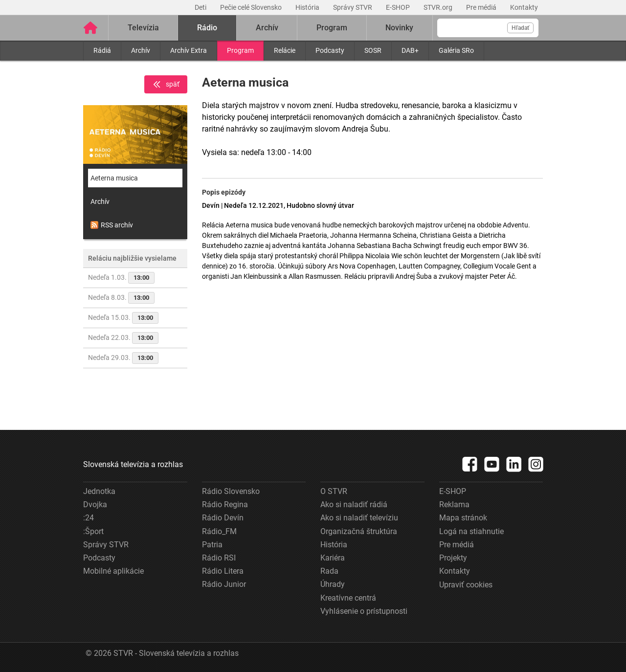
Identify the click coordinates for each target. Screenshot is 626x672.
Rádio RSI (219, 558)
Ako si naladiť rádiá (354, 504)
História (308, 7)
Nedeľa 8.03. (121, 298)
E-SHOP (399, 7)
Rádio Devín (223, 518)
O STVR (334, 491)
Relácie (285, 50)
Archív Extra (189, 50)
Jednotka (99, 491)
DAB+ (410, 50)
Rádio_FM (219, 531)
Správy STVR (353, 7)
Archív (141, 50)
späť (166, 85)
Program (240, 50)
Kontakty (524, 7)
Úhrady (333, 584)
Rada (329, 571)
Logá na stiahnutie (471, 531)
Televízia (143, 28)
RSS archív (112, 225)
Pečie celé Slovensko (252, 7)
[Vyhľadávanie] (488, 28)
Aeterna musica (114, 178)
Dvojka (95, 504)
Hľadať (520, 28)
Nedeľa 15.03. (123, 318)
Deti (201, 7)
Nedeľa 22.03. (123, 338)
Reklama (454, 504)
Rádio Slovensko (231, 491)
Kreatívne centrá (348, 598)
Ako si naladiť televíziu (359, 518)
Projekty (453, 558)
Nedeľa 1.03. (121, 278)
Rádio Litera (223, 571)
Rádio (207, 28)
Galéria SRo (456, 50)
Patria (212, 545)
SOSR (373, 50)
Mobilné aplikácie (113, 571)
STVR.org (439, 7)
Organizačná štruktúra (359, 531)
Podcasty (330, 50)
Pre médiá (482, 7)
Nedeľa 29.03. (123, 358)
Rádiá (102, 50)
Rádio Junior (224, 584)
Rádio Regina (225, 504)
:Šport (93, 531)
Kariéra (333, 558)
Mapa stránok (463, 518)
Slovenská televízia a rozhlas (133, 464)
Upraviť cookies (466, 585)
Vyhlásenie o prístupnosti (364, 611)
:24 (89, 518)
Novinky (399, 28)
